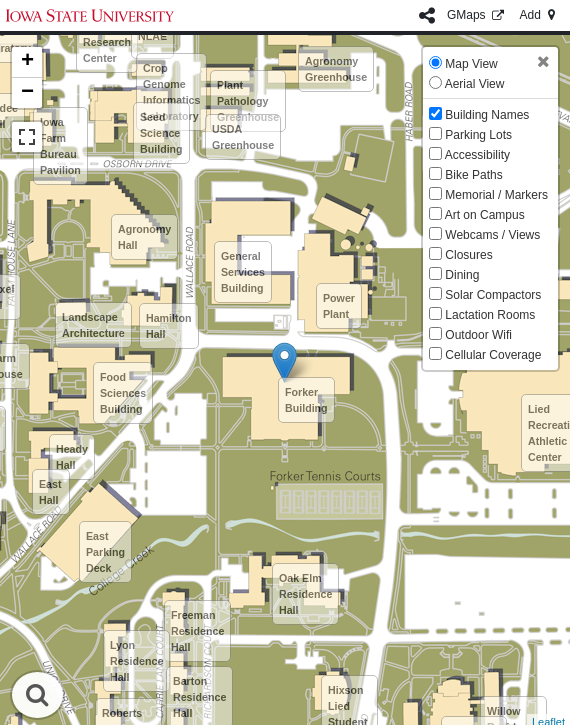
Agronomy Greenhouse (336, 69)
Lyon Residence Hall (136, 661)
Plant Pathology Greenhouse (248, 101)
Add (539, 15)
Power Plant (339, 306)
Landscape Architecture (93, 325)
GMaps (477, 15)
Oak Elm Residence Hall (305, 594)
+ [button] (27, 62)
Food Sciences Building (123, 393)
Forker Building (306, 400)
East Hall (50, 492)
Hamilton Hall (169, 326)
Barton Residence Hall (199, 697)
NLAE (152, 36)
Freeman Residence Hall (197, 631)
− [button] (27, 93)
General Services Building (243, 272)
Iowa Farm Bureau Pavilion (60, 146)
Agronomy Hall (144, 237)
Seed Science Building (161, 133)
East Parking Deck (105, 552)
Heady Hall (72, 457)
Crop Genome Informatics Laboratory (171, 92)
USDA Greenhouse (243, 137)
